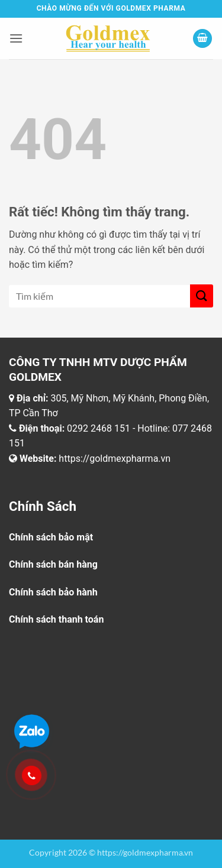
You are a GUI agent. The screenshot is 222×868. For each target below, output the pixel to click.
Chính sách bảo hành (53, 592)
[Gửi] (202, 296)
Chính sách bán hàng (53, 564)
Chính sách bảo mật (51, 537)
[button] (16, 38)
